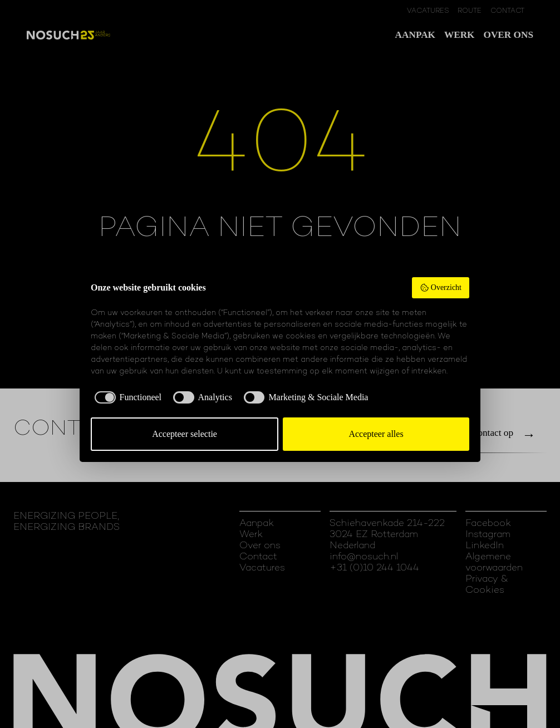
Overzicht (441, 288)
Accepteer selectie (185, 434)
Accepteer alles (376, 434)
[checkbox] (126, 397)
